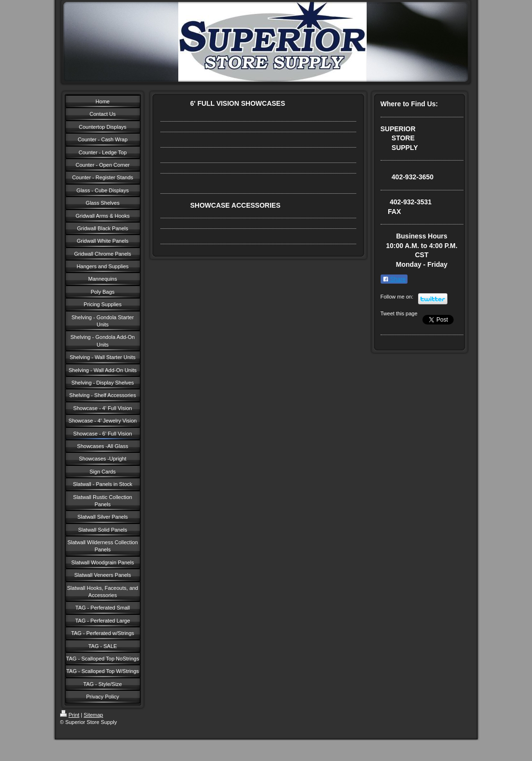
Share (394, 279)
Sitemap (93, 715)
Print (70, 715)
